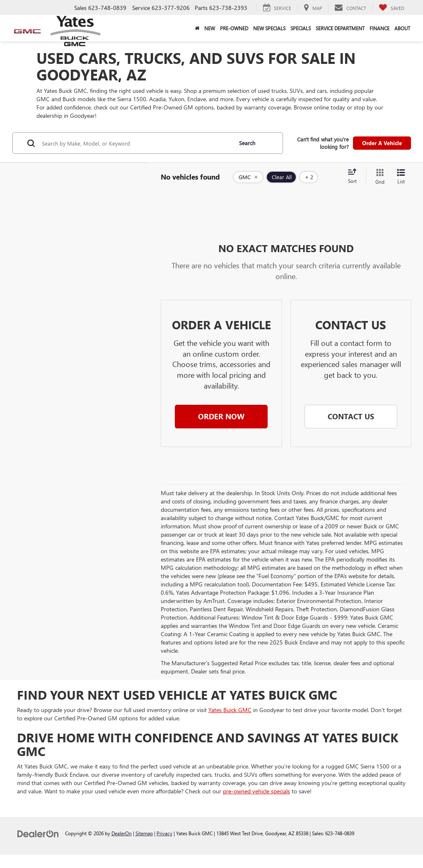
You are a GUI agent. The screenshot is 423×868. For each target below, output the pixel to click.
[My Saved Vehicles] (392, 8)
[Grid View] (378, 177)
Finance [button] (379, 28)
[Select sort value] (355, 177)
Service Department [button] (340, 28)
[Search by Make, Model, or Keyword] (136, 143)
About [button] (402, 28)
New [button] (210, 28)
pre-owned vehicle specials (256, 791)
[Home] (197, 28)
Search (247, 143)
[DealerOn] (38, 833)
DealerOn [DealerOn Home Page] (122, 833)
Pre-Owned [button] (234, 28)
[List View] (401, 177)
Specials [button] (301, 28)
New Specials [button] (269, 28)
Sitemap (144, 833)
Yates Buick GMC (230, 710)
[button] (221, 417)
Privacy (164, 833)
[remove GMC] (248, 177)
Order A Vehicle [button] (382, 143)
